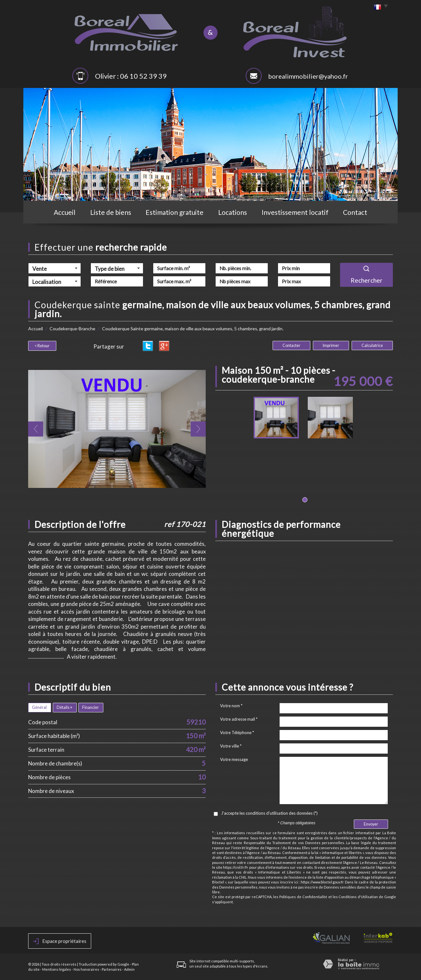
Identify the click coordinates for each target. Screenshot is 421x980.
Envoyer (371, 824)
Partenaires (112, 969)
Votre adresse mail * (239, 719)
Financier (91, 707)
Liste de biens (111, 212)
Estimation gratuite (175, 212)
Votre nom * (231, 706)
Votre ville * (231, 746)
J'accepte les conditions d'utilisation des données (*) (269, 813)
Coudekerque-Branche (72, 329)
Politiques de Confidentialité (303, 897)
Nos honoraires (86, 969)
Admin (129, 969)
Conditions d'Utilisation (358, 897)
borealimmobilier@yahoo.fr (308, 76)
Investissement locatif (295, 212)
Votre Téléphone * (237, 733)
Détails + (64, 707)
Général (39, 707)
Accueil (65, 212)
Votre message (234, 759)
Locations (233, 212)
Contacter (291, 345)
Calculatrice (372, 345)
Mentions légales (57, 969)
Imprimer (331, 345)
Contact (355, 212)
